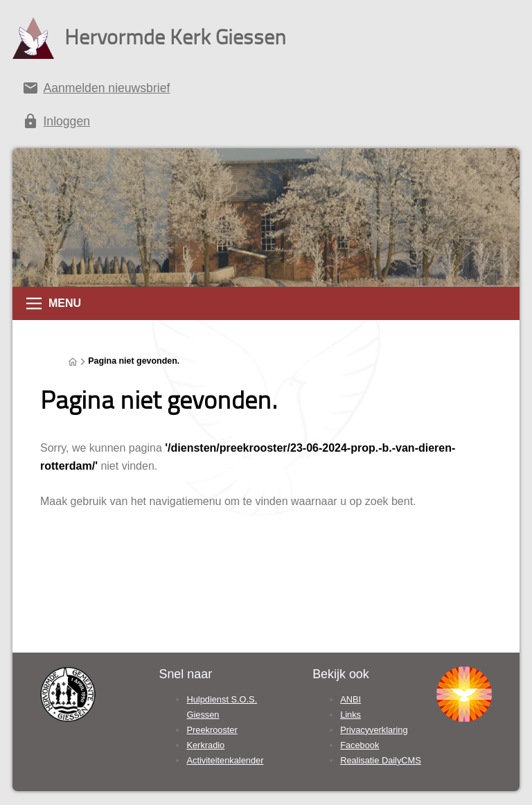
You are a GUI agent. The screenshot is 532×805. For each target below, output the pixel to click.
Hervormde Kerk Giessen (175, 36)
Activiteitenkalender (225, 760)
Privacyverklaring (374, 730)
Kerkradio (205, 745)
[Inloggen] (266, 124)
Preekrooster (212, 730)
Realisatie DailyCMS (381, 760)
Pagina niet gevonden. (134, 361)
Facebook (360, 745)
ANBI (351, 699)
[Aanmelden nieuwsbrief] (266, 91)
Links (351, 715)
